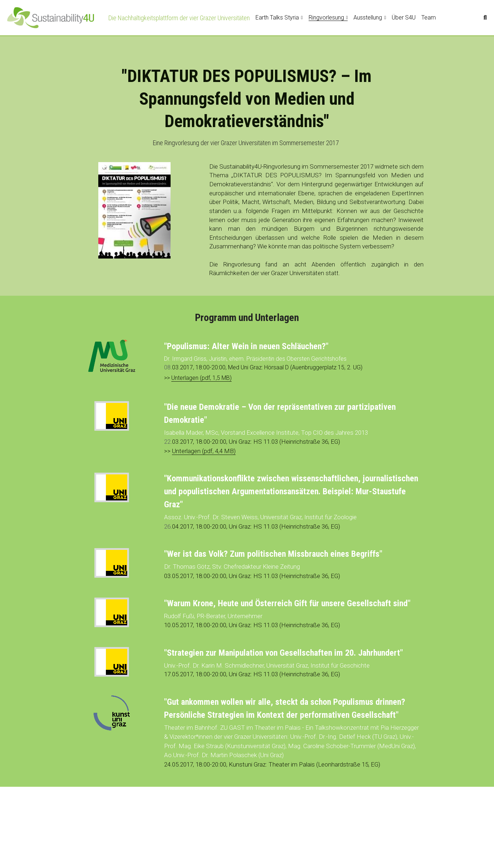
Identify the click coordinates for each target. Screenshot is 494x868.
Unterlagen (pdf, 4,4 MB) (204, 451)
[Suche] (485, 18)
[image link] (51, 17)
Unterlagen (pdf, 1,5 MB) (201, 378)
